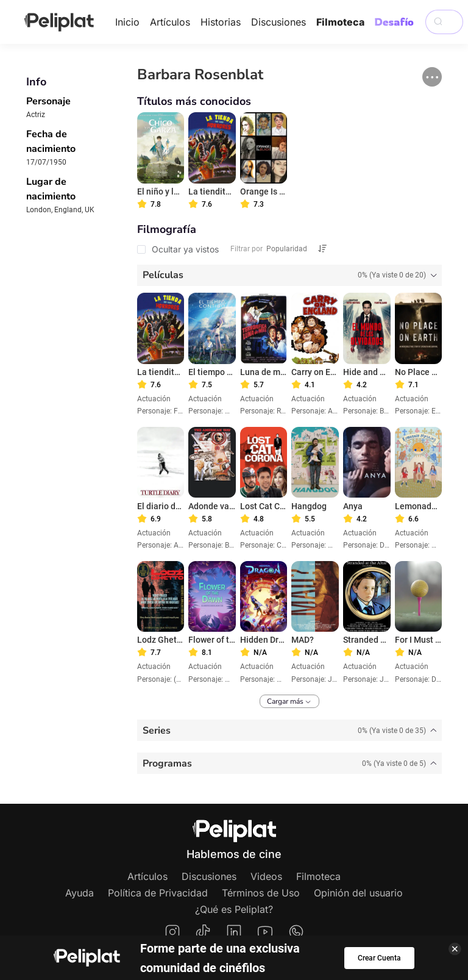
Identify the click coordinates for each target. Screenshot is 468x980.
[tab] (290, 275)
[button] (432, 77)
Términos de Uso (261, 893)
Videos (266, 876)
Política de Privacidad (158, 893)
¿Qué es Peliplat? (234, 909)
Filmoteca (340, 22)
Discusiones (278, 22)
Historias (221, 22)
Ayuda (80, 893)
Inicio (127, 22)
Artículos (170, 22)
